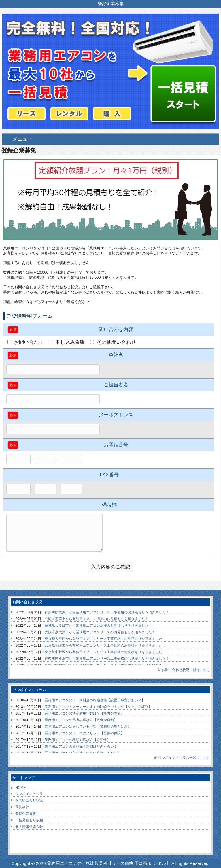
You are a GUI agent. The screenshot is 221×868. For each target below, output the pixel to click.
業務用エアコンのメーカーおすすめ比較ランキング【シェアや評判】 (98, 707)
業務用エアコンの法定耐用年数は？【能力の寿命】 (84, 713)
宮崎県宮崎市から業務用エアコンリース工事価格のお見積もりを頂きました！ (105, 645)
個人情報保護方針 (29, 827)
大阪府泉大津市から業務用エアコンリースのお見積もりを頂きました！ (100, 632)
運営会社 (22, 807)
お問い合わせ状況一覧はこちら (186, 670)
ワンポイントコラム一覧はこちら (184, 758)
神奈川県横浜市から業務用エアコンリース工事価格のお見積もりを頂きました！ (107, 612)
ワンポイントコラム (31, 794)
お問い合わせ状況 (29, 800)
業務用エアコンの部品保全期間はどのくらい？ (81, 746)
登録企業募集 (26, 814)
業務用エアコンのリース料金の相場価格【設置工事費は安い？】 (95, 700)
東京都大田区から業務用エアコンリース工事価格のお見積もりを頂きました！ (105, 639)
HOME (20, 788)
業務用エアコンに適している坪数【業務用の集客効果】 (88, 727)
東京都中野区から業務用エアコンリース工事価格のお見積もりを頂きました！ (105, 652)
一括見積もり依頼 (29, 820)
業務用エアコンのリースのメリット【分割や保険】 (84, 733)
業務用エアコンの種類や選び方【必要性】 (78, 740)
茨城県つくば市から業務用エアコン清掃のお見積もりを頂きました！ (98, 626)
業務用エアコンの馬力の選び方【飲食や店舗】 (81, 720)
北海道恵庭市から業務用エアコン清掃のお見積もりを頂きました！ (97, 619)
